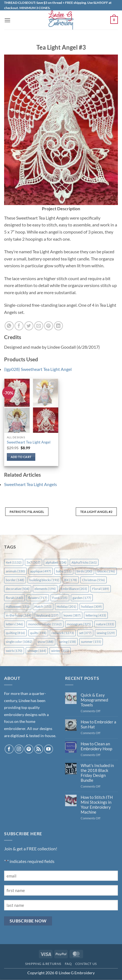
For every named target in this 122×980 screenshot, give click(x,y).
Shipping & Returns (43, 964)
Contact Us (86, 964)
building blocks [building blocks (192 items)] (44, 580)
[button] (7, 20)
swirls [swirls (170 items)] (14, 651)
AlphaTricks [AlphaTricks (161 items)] (84, 562)
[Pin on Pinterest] (49, 326)
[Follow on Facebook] (9, 749)
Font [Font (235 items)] (60, 598)
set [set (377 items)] (85, 633)
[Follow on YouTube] (49, 749)
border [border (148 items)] (15, 580)
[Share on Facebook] (19, 326)
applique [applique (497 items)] (41, 571)
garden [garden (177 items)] (82, 598)
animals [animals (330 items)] (15, 571)
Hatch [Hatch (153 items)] (43, 607)
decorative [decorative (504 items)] (18, 589)
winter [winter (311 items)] (60, 651)
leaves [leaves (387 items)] (72, 615)
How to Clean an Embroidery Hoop (96, 746)
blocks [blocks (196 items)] (106, 571)
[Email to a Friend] (39, 326)
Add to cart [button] (21, 457)
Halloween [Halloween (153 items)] (18, 607)
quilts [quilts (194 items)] (38, 633)
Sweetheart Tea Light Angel (29, 442)
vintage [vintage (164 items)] (37, 651)
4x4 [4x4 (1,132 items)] (14, 562)
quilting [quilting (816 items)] (15, 633)
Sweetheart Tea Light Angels (30, 484)
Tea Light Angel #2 (96, 512)
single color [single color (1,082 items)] (19, 642)
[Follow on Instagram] (19, 749)
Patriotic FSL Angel (27, 512)
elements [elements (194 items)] (45, 589)
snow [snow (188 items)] (46, 642)
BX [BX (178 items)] (71, 580)
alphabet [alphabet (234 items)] (56, 562)
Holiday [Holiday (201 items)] (66, 607)
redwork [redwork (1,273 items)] (63, 633)
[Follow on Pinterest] (29, 749)
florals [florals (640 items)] (14, 598)
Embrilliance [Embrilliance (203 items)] (74, 589)
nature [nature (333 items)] (105, 624)
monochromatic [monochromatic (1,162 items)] (45, 624)
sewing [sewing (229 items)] (106, 633)
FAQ (68, 964)
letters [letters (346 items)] (14, 624)
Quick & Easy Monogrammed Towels (94, 700)
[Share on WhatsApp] (9, 326)
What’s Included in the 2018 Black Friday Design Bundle (97, 773)
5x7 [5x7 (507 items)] (34, 562)
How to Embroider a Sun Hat (98, 724)
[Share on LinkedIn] (58, 326)
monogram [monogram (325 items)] (79, 624)
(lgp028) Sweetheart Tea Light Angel (38, 369)
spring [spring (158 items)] (67, 642)
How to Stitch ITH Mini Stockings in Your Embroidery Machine (97, 805)
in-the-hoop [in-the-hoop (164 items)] (19, 615)
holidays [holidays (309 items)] (91, 607)
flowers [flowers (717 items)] (38, 598)
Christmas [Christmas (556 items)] (94, 580)
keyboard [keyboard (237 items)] (47, 615)
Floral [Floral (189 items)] (101, 589)
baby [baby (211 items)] (64, 571)
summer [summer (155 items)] (91, 642)
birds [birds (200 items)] (85, 571)
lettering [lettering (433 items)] (96, 615)
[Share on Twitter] (29, 326)
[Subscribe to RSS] (39, 749)
